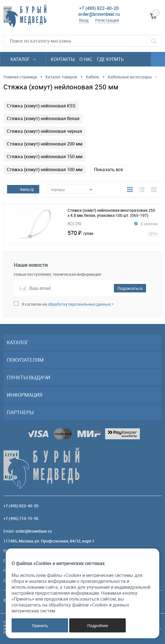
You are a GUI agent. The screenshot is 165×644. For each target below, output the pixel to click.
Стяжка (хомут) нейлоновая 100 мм (45, 169)
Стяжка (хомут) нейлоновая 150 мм (45, 156)
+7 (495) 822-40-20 (99, 8)
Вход (84, 20)
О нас (86, 59)
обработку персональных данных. (80, 304)
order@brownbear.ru (99, 14)
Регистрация (107, 20)
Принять (40, 626)
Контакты (63, 59)
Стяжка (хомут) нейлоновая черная (44, 131)
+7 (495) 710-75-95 (21, 518)
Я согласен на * (68, 304)
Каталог (23, 59)
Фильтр (23, 189)
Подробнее (98, 626)
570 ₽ (113, 233)
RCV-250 (74, 224)
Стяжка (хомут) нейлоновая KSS (41, 106)
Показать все (108, 169)
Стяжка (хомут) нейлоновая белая (43, 118)
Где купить (110, 59)
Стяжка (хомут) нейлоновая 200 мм (45, 144)
